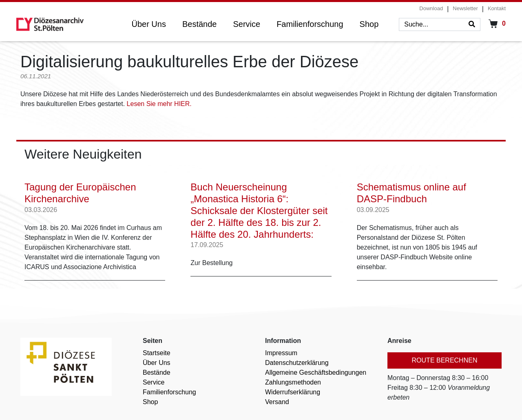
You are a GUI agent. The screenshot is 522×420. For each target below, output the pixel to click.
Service (247, 24)
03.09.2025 (373, 207)
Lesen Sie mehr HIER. (159, 104)
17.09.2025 (207, 242)
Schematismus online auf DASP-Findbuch (411, 190)
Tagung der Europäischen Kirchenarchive (80, 190)
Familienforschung (310, 24)
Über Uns (148, 24)
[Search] (472, 24)
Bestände (200, 24)
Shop (369, 24)
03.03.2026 (41, 207)
